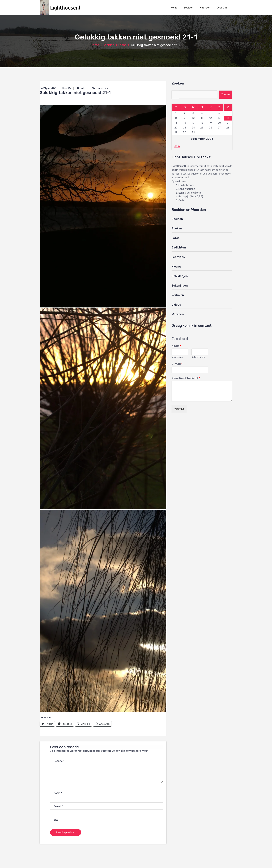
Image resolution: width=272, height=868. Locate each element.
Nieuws (177, 267)
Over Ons (222, 8)
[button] (62, 8)
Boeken (177, 228)
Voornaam (177, 357)
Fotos (122, 45)
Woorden (205, 8)
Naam (176, 346)
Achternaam (198, 357)
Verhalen (178, 295)
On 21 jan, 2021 (48, 88)
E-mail (177, 364)
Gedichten (179, 248)
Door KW (67, 88)
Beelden (188, 8)
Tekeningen (180, 286)
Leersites (178, 257)
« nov (177, 146)
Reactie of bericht (186, 378)
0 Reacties (100, 88)
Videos (176, 305)
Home (174, 8)
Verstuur (179, 409)
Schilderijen (180, 276)
